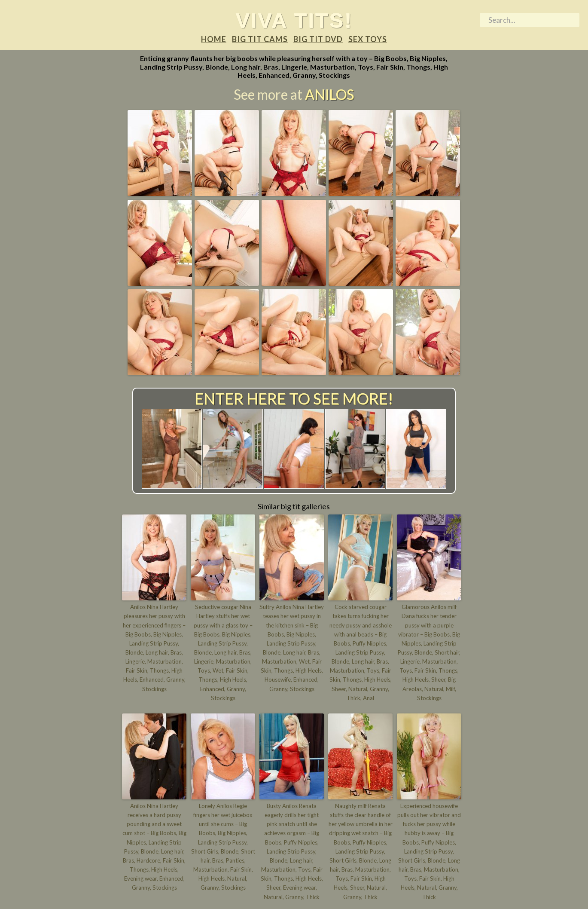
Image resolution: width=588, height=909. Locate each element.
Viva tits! (294, 20)
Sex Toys (368, 40)
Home (214, 40)
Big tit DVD (318, 40)
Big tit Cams (260, 40)
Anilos (329, 95)
